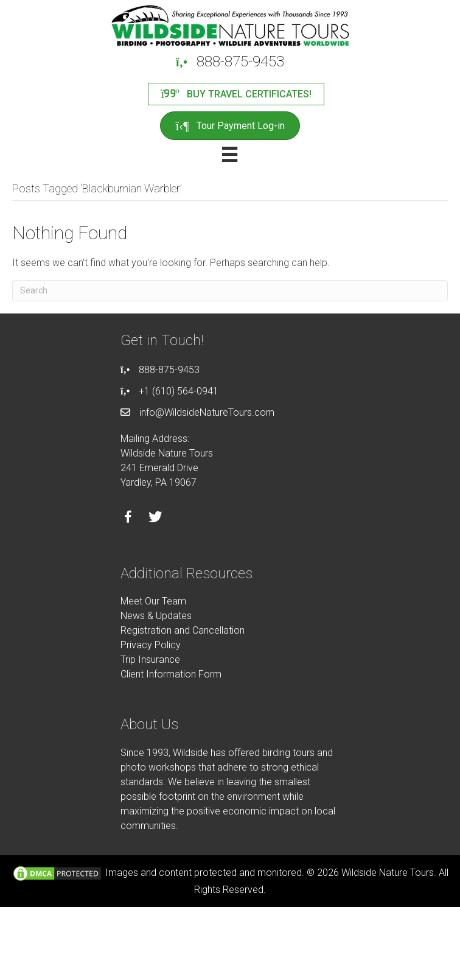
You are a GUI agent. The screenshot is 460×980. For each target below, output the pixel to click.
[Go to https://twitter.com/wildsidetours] (155, 519)
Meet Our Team (153, 601)
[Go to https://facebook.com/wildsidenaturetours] (128, 519)
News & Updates (156, 616)
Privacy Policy (151, 645)
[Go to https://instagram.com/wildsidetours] (183, 519)
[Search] (230, 291)
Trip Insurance (150, 660)
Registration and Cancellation (183, 630)
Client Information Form (171, 674)
